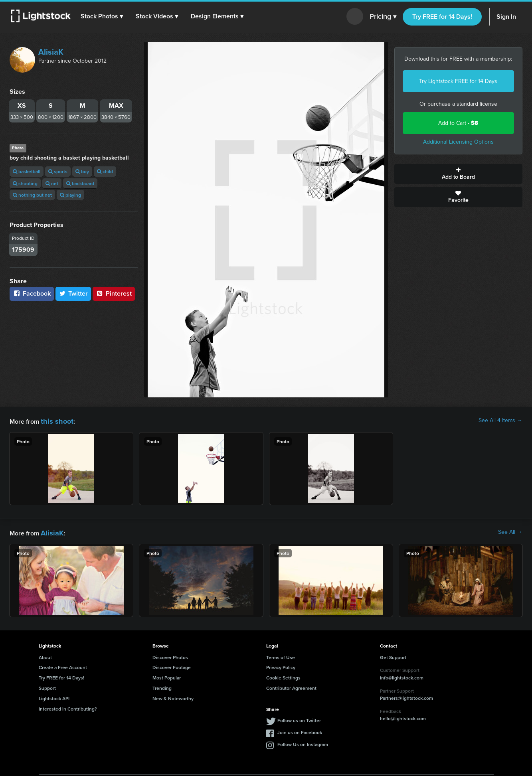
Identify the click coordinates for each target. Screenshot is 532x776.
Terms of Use (281, 655)
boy (82, 171)
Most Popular (167, 675)
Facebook (32, 293)
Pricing (383, 17)
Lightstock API (54, 696)
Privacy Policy (281, 665)
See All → (510, 531)
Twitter (73, 293)
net (52, 183)
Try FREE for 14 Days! (442, 17)
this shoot (55, 420)
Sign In (506, 17)
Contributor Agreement (291, 686)
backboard (80, 183)
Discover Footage (172, 665)
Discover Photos (170, 655)
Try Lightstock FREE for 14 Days (458, 81)
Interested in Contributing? (68, 706)
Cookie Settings (283, 675)
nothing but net (32, 195)
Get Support (393, 655)
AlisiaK (51, 52)
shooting (25, 183)
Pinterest (114, 293)
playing (70, 195)
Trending (162, 686)
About (45, 655)
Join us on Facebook (300, 730)
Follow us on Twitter (299, 718)
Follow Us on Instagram (303, 742)
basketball (27, 171)
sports (58, 171)
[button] (103, 16)
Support (47, 686)
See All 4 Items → (500, 421)
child (105, 171)
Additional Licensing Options (458, 142)
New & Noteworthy (173, 696)
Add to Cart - (458, 123)
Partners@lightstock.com (406, 696)
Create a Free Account (63, 665)
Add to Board (458, 174)
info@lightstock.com (402, 675)
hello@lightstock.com (403, 716)
